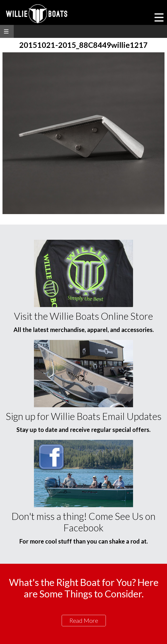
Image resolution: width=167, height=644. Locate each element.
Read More (84, 620)
